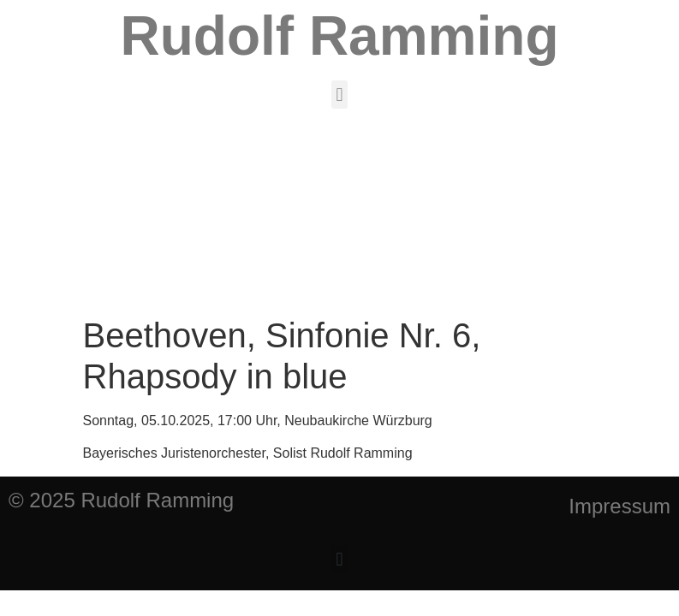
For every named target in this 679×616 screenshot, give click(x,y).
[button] (339, 95)
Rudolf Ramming (340, 36)
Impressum (619, 506)
